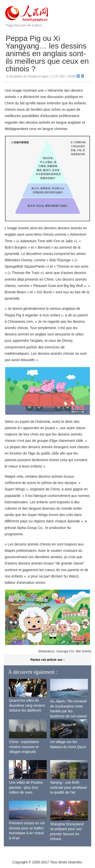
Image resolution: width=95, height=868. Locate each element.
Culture (37, 25)
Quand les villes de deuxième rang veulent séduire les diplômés (27, 705)
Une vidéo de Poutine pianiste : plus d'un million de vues (26, 787)
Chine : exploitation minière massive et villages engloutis (24, 747)
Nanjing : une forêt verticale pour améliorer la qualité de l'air (69, 787)
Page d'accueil (16, 25)
